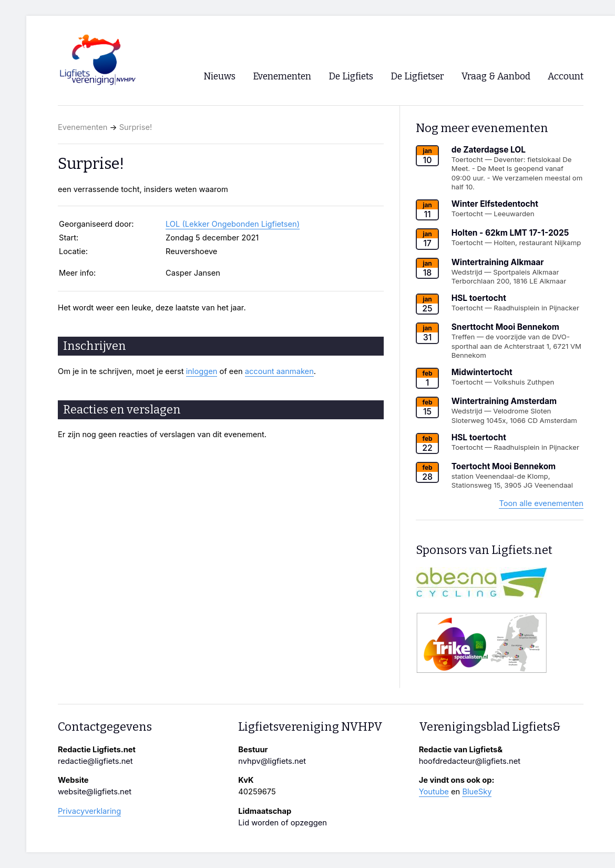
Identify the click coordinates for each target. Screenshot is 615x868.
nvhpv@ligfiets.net (272, 761)
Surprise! (136, 127)
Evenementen (83, 127)
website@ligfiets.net (95, 792)
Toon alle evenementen (541, 503)
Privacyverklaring (89, 811)
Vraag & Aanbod (496, 77)
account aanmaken (279, 371)
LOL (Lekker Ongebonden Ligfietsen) (233, 224)
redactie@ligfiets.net (95, 761)
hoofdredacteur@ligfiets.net (470, 761)
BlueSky (477, 792)
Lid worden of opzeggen (283, 823)
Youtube (434, 792)
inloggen (202, 371)
